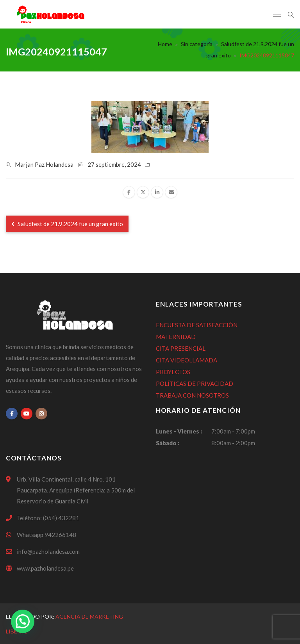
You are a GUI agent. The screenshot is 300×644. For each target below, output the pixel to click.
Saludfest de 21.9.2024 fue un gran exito (67, 224)
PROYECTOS (173, 372)
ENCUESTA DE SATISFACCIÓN (197, 325)
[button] (23, 621)
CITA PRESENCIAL (181, 348)
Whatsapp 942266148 (46, 535)
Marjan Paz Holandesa (44, 164)
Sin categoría (197, 44)
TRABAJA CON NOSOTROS (192, 395)
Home (165, 44)
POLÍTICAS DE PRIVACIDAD (195, 384)
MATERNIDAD (176, 337)
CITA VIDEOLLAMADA (187, 360)
